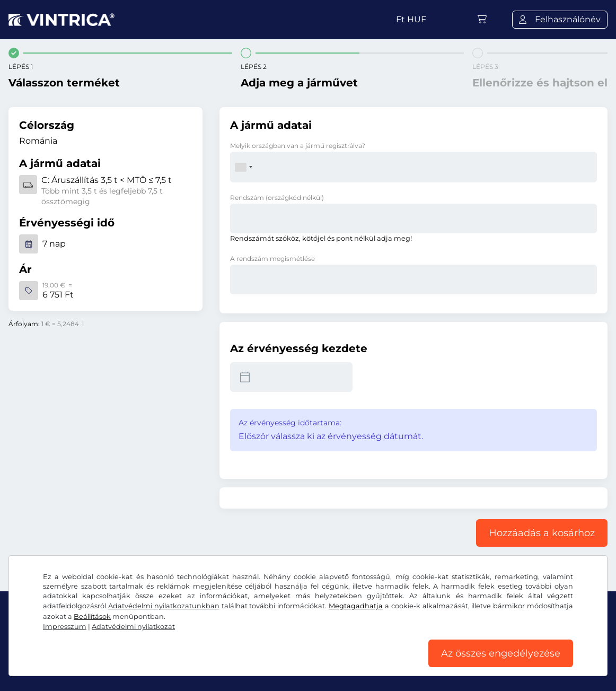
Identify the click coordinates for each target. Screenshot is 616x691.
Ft (411, 19)
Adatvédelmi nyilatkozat (133, 627)
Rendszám (277, 198)
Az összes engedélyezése (501, 653)
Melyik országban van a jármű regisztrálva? (298, 146)
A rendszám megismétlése (272, 259)
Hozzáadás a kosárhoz (542, 533)
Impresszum (65, 627)
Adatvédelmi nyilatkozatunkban (164, 606)
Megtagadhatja (356, 606)
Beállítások (92, 616)
